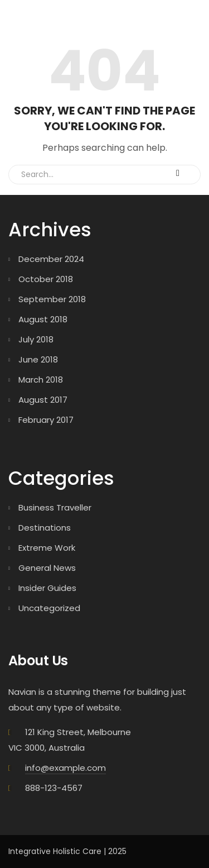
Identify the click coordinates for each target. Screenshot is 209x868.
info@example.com (65, 768)
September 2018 (52, 299)
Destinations (45, 528)
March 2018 (41, 380)
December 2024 (51, 259)
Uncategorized (49, 608)
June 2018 (38, 359)
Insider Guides (47, 588)
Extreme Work (47, 548)
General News (47, 568)
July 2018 (36, 339)
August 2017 (43, 400)
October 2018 (46, 279)
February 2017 (46, 420)
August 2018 (43, 319)
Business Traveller (55, 507)
